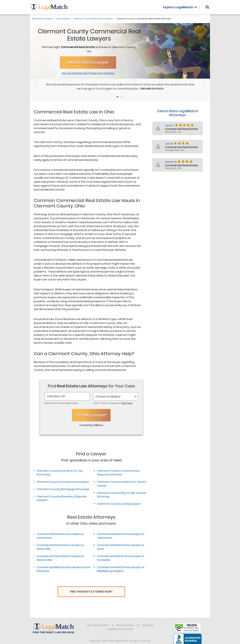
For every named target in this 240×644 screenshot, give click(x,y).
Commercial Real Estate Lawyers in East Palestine (64, 569)
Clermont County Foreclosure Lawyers (63, 482)
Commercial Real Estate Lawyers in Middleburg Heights (121, 569)
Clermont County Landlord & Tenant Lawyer (122, 484)
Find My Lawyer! (91, 415)
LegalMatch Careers (120, 622)
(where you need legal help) (61, 403)
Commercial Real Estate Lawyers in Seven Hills (60, 547)
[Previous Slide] (36, 85)
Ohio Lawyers (63, 19)
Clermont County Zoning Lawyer (119, 504)
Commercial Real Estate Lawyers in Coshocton (60, 536)
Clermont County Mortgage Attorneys (63, 489)
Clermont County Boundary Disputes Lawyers (62, 498)
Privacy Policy (125, 618)
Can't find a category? (113, 403)
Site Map (148, 618)
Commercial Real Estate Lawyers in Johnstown (121, 536)
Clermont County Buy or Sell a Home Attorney (121, 495)
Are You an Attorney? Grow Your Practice (88, 73)
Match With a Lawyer (88, 62)
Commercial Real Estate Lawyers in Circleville (121, 558)
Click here (127, 403)
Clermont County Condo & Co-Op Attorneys (60, 473)
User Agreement (98, 618)
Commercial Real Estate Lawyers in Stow (121, 547)
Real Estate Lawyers (42, 19)
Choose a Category (108, 396)
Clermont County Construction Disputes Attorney (118, 473)
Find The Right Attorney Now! (91, 592)
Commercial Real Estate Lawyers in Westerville (60, 558)
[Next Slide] (204, 85)
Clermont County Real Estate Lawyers (93, 19)
